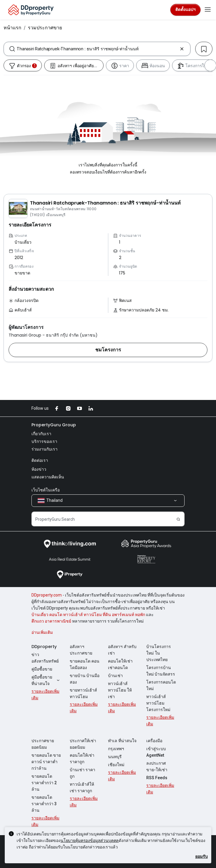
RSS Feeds (157, 778)
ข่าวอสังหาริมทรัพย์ (45, 658)
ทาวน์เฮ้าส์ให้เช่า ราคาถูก (82, 787)
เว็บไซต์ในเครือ (46, 490)
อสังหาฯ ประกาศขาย (81, 650)
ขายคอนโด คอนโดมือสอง (85, 664)
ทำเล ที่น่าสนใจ (122, 741)
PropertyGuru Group (54, 425)
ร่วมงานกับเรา (45, 449)
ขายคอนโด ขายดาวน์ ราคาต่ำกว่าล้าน (46, 762)
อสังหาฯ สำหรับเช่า (122, 650)
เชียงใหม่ (116, 765)
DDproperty (44, 647)
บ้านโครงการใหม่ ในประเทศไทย (159, 653)
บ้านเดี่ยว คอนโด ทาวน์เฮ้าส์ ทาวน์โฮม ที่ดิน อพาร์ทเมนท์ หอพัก (88, 615)
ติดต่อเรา (40, 460)
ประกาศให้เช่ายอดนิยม (83, 744)
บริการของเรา (44, 441)
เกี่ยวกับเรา (41, 434)
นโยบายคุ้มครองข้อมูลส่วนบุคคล (90, 840)
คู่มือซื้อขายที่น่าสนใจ (46, 680)
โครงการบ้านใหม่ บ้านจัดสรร (161, 671)
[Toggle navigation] (208, 10)
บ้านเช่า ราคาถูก (82, 773)
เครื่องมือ (154, 741)
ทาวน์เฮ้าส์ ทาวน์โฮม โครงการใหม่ (158, 703)
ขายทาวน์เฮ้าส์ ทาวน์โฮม (83, 693)
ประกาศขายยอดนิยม (43, 744)
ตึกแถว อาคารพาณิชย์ (51, 621)
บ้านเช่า (115, 676)
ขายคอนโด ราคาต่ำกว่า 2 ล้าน (44, 783)
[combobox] (97, 49)
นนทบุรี (115, 757)
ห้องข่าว (39, 469)
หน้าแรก (12, 28)
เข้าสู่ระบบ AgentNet (156, 752)
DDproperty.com (47, 595)
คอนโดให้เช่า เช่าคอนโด (120, 664)
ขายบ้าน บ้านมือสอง (85, 679)
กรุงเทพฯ (116, 749)
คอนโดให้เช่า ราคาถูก (82, 758)
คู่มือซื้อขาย (42, 669)
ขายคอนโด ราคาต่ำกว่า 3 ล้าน (44, 804)
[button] (108, 350)
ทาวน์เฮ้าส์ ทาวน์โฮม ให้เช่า (120, 690)
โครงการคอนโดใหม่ (161, 685)
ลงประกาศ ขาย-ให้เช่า (157, 766)
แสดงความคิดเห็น (48, 477)
